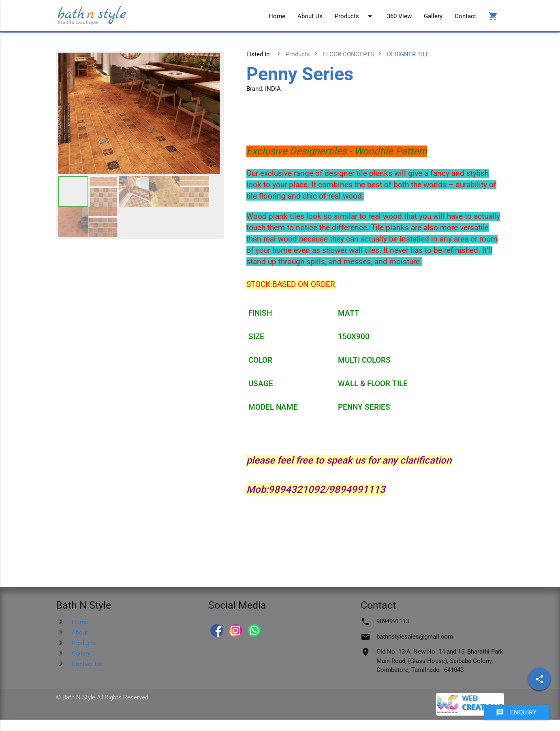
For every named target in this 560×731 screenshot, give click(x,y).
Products (355, 16)
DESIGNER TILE (408, 54)
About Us (310, 16)
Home (277, 16)
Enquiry (516, 712)
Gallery (433, 16)
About (80, 633)
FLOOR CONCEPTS (348, 54)
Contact (465, 16)
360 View (399, 16)
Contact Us (87, 664)
